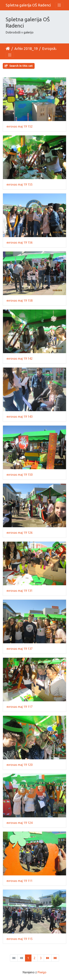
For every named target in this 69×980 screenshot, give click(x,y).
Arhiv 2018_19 (26, 49)
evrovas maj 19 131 (20, 591)
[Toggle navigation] (59, 5)
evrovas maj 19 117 (20, 707)
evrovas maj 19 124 (20, 823)
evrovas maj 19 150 (20, 475)
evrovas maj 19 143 (20, 417)
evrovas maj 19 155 (20, 184)
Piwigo (42, 972)
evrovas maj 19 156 (20, 242)
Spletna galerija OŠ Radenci (28, 5)
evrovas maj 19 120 (20, 765)
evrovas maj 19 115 (20, 939)
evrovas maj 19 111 (20, 881)
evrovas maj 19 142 (20, 359)
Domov (8, 49)
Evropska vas (53, 49)
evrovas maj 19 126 (20, 533)
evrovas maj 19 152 (20, 126)
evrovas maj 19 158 (20, 300)
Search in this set (19, 66)
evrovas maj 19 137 (20, 649)
